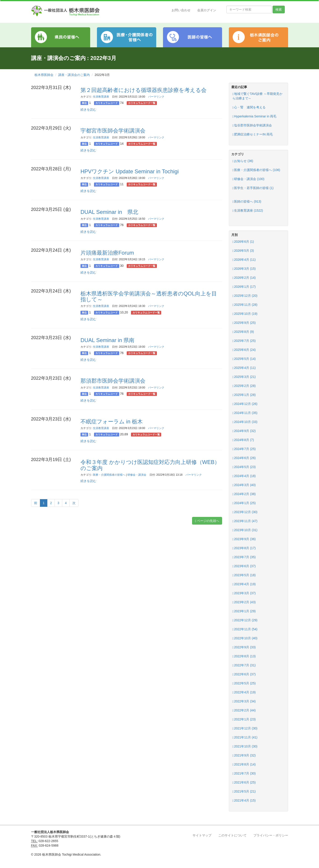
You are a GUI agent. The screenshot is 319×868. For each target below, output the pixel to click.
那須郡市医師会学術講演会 (113, 381)
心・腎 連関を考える (249, 107)
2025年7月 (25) (244, 341)
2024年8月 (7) (243, 440)
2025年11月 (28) (245, 305)
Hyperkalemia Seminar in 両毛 (254, 116)
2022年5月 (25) (244, 683)
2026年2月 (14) (244, 278)
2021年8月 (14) (244, 764)
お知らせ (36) (243, 161)
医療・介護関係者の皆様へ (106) (256, 170)
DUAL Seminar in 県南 (107, 340)
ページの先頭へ (207, 521)
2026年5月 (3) (243, 251)
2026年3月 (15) (244, 269)
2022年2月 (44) (244, 710)
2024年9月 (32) (244, 431)
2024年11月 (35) (245, 413)
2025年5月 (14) (244, 359)
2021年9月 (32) (244, 755)
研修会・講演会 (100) (248, 179)
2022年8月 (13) (244, 656)
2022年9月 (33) (244, 647)
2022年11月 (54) (245, 629)
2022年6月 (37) (244, 674)
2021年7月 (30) (244, 773)
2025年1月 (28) (244, 395)
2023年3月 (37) (244, 593)
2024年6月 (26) (244, 458)
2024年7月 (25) (244, 449)
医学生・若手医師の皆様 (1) (253, 188)
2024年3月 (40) (244, 485)
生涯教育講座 (101, 97)
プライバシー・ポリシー (271, 835)
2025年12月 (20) (245, 296)
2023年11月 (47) (245, 521)
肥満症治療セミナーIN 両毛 (253, 134)
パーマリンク (156, 97)
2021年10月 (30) (245, 746)
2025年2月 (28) (244, 386)
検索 (279, 9)
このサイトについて (232, 835)
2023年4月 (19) (244, 584)
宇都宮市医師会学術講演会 (113, 131)
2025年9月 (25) (244, 323)
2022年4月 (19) (244, 692)
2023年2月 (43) (244, 602)
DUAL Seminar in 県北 (109, 212)
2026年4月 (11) (244, 260)
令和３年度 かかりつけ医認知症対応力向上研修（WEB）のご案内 (150, 465)
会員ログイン (207, 10)
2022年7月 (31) (244, 665)
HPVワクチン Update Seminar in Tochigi (130, 171)
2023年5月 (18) (244, 575)
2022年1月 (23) (244, 719)
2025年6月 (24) (244, 350)
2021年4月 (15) (244, 801)
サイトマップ (202, 835)
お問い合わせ (181, 10)
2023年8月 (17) (244, 548)
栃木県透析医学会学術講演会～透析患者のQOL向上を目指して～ (149, 296)
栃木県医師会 (44, 75)
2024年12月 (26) (245, 404)
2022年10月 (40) (245, 638)
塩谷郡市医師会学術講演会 (252, 125)
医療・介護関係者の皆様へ (109, 475)
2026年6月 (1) (243, 242)
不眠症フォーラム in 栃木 (112, 421)
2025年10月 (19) (245, 314)
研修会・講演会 (137, 475)
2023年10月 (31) (245, 530)
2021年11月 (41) (245, 737)
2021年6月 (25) (244, 782)
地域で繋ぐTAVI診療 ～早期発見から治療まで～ (257, 96)
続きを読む (88, 110)
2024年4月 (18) (244, 476)
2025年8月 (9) (243, 332)
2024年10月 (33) (245, 422)
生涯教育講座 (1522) (248, 211)
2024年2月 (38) (244, 494)
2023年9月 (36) (244, 539)
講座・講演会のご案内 (74, 75)
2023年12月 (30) (245, 512)
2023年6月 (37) (244, 566)
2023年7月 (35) (244, 557)
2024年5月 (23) (244, 467)
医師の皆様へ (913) (247, 202)
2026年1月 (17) (244, 287)
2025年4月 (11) (244, 368)
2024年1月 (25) (244, 503)
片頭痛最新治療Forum (107, 253)
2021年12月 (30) (245, 728)
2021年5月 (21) (244, 791)
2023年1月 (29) (244, 611)
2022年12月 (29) (245, 620)
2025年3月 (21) (244, 377)
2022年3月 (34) (244, 701)
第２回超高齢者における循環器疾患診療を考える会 (143, 90)
